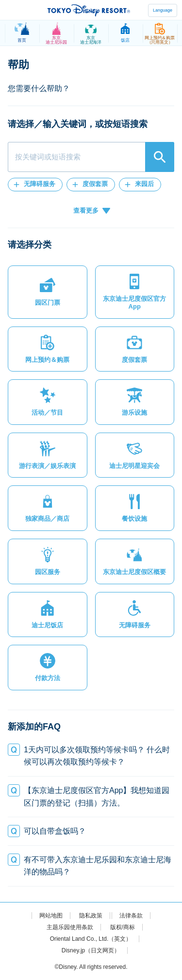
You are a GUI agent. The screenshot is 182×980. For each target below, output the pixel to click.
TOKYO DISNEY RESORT (89, 10)
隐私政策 (91, 916)
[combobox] (91, 157)
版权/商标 (123, 927)
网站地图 (51, 916)
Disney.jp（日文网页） (91, 950)
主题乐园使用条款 (70, 927)
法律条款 (131, 916)
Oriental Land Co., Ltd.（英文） (91, 939)
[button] (35, 185)
